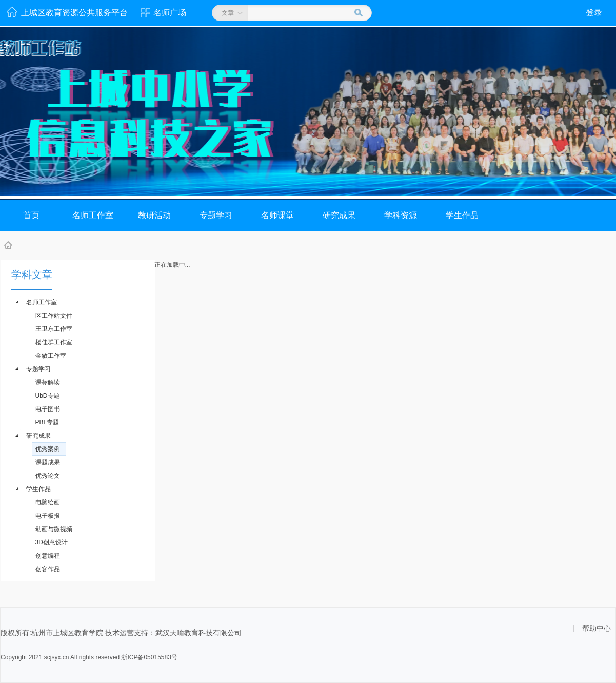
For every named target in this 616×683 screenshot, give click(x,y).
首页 (31, 215)
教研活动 (154, 215)
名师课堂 (277, 215)
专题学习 (216, 215)
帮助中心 (597, 628)
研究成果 (339, 215)
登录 (594, 13)
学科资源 (401, 215)
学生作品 (462, 215)
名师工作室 (93, 215)
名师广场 (170, 13)
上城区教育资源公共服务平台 (74, 13)
